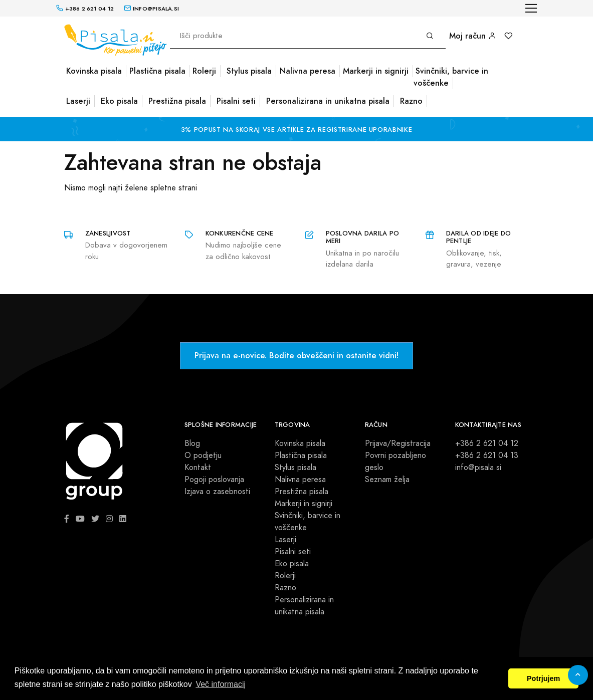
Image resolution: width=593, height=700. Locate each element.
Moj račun (473, 36)
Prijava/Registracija (398, 443)
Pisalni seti (236, 101)
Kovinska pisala (94, 71)
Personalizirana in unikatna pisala (328, 101)
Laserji (78, 101)
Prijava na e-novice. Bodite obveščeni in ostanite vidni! (296, 356)
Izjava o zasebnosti (217, 492)
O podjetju (203, 455)
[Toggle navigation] (531, 8)
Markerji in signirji (376, 71)
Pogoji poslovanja (214, 480)
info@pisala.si (478, 468)
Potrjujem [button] (543, 678)
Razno (411, 101)
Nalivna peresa (308, 71)
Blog (192, 443)
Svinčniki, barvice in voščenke (451, 77)
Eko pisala (119, 101)
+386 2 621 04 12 (487, 443)
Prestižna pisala (177, 101)
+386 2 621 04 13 (487, 455)
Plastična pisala (157, 71)
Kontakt (198, 468)
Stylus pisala (249, 71)
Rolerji (204, 71)
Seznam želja (387, 480)
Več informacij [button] (221, 684)
